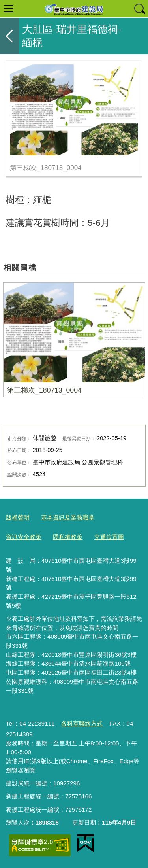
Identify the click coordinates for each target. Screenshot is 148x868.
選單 (9, 9)
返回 (9, 36)
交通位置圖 (109, 537)
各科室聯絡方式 (82, 723)
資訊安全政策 (24, 537)
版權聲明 (18, 517)
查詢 (139, 9)
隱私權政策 (68, 537)
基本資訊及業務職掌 (68, 517)
